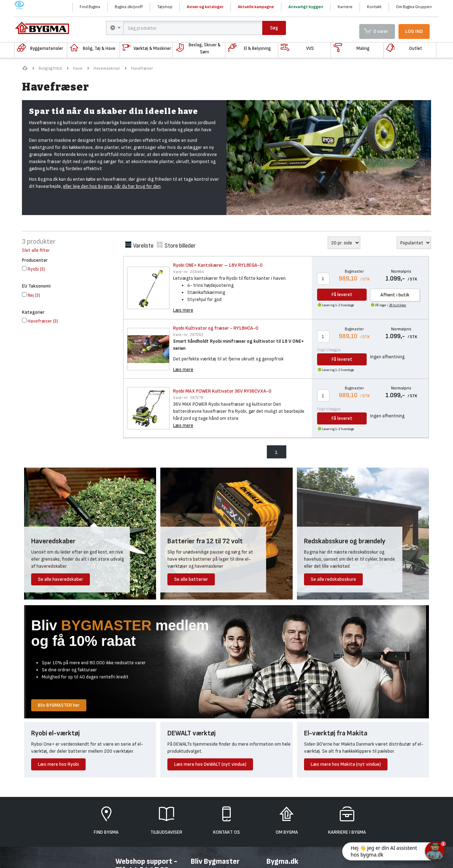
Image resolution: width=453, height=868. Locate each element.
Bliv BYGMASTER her (59, 705)
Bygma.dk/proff (129, 7)
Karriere (345, 7)
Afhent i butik (395, 295)
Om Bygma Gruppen (414, 7)
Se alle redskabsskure (333, 579)
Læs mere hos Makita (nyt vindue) (346, 764)
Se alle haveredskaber (61, 579)
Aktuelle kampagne (256, 7)
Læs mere (183, 310)
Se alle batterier (191, 579)
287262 (188, 335)
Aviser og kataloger (205, 7)
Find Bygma (90, 7)
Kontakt (374, 7)
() (33, 269)
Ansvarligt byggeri (306, 7)
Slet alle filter (36, 250)
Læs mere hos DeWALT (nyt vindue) (210, 764)
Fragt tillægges (329, 350)
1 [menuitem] (276, 452)
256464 (188, 272)
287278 (188, 398)
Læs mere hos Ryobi (58, 764)
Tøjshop (165, 7)
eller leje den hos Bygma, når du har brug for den (112, 186)
